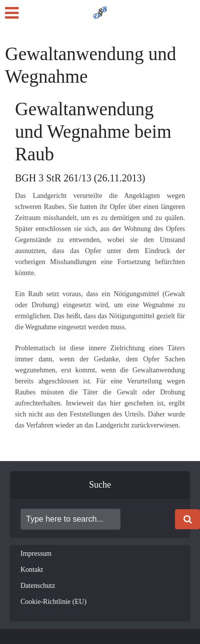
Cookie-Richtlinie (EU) (53, 602)
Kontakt (32, 570)
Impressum (36, 554)
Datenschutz (38, 586)
